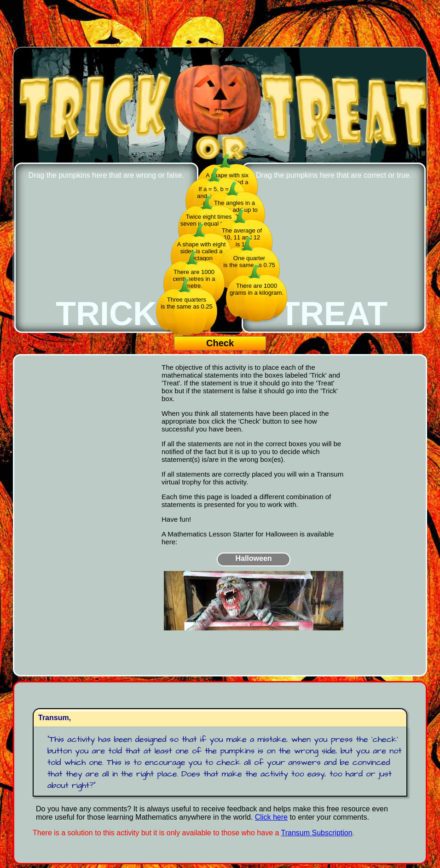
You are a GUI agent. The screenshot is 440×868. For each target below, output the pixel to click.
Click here (271, 817)
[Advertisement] (220, 24)
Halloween (253, 558)
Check (220, 343)
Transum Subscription (317, 833)
